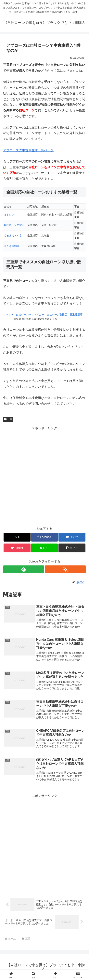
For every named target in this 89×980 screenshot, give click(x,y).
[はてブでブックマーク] (72, 537)
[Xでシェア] (17, 537)
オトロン (9, 215)
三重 (8, 419)
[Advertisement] (44, 476)
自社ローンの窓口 (14, 225)
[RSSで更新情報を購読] (65, 569)
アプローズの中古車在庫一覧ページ (28, 150)
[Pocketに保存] (17, 548)
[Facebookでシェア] (45, 537)
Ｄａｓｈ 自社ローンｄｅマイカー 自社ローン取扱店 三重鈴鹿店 (43, 315)
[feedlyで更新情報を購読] (24, 569)
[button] (72, 548)
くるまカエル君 (13, 236)
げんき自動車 (12, 246)
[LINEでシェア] (45, 548)
